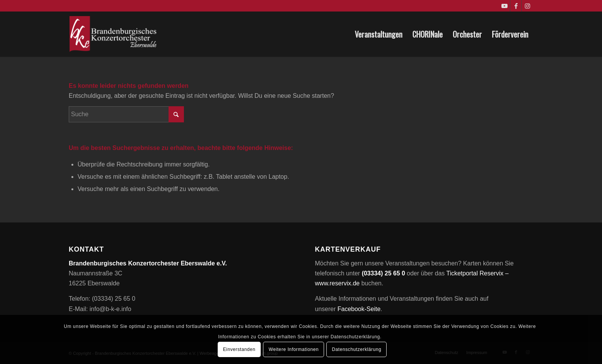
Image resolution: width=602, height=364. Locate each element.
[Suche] (126, 114)
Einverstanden (239, 349)
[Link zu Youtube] (504, 6)
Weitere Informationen (294, 349)
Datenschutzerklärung (357, 349)
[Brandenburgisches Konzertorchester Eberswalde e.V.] (114, 34)
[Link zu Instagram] (528, 6)
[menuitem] (379, 34)
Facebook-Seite (359, 309)
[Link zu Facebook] (516, 6)
